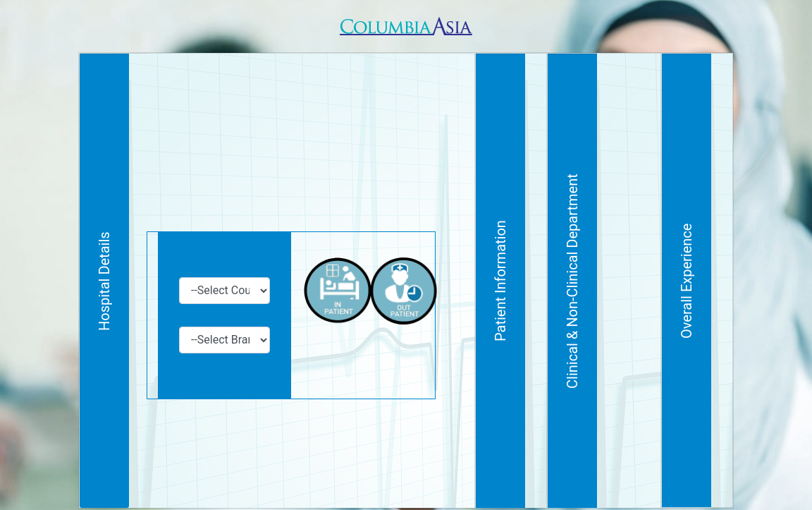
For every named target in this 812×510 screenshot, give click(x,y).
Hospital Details (104, 268)
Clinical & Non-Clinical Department (657, 268)
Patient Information (606, 267)
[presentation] (337, 423)
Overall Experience (708, 267)
